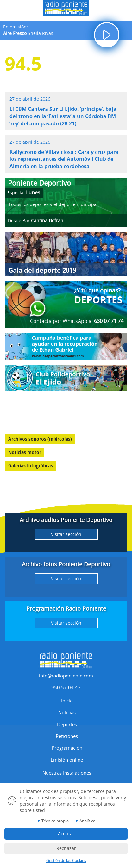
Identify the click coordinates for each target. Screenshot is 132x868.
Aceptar (66, 834)
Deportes (67, 724)
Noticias (67, 712)
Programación (67, 748)
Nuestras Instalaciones (67, 773)
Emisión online (67, 760)
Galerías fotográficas (31, 465)
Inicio (67, 701)
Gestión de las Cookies (66, 861)
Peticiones (67, 736)
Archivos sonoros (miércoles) (40, 439)
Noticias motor (25, 452)
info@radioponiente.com (66, 676)
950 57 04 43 (66, 687)
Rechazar (66, 848)
